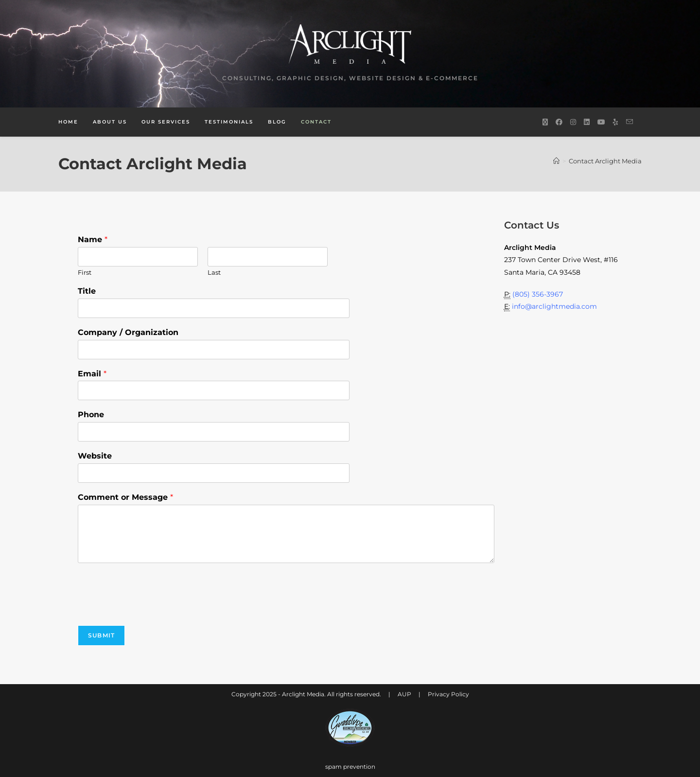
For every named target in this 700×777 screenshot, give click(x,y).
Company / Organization (128, 332)
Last (214, 272)
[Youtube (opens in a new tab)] (601, 122)
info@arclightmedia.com (554, 306)
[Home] (556, 161)
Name (93, 239)
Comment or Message (125, 497)
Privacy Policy (448, 694)
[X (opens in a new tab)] (545, 122)
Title (87, 291)
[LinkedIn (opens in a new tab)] (587, 122)
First (85, 272)
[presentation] (152, 609)
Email (92, 374)
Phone (91, 415)
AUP (404, 694)
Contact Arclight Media (605, 161)
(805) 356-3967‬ (538, 294)
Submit (101, 635)
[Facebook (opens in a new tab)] (559, 122)
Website (95, 456)
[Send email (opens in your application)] (630, 122)
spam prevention (350, 767)
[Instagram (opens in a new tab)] (573, 122)
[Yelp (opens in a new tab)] (616, 122)
